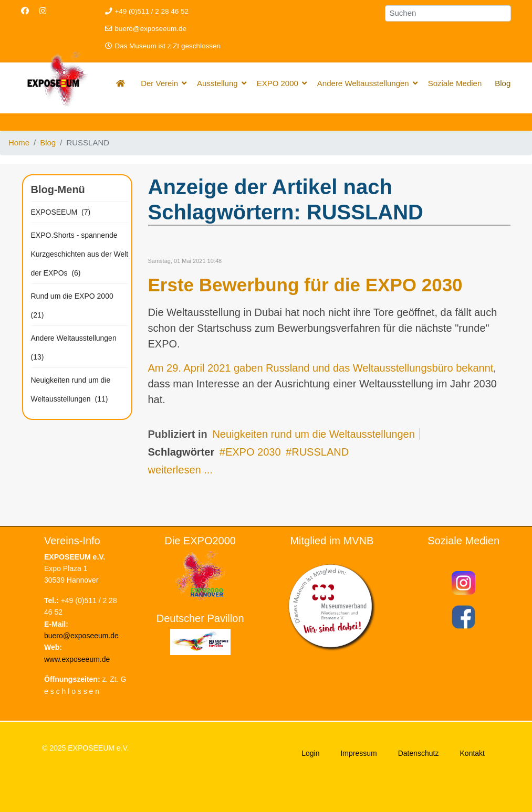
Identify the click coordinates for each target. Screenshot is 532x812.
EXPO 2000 (278, 83)
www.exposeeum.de (77, 659)
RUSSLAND (320, 452)
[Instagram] (43, 11)
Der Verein (159, 83)
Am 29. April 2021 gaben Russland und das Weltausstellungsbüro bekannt (321, 368)
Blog (503, 83)
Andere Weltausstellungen (363, 83)
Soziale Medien (455, 83)
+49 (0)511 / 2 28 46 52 (152, 11)
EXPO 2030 (253, 452)
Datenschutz (419, 753)
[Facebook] (25, 11)
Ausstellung (217, 83)
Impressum (358, 753)
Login (310, 753)
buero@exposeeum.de (150, 29)
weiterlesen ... (180, 470)
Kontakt (472, 753)
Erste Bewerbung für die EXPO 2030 (305, 285)
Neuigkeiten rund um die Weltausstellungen (313, 434)
